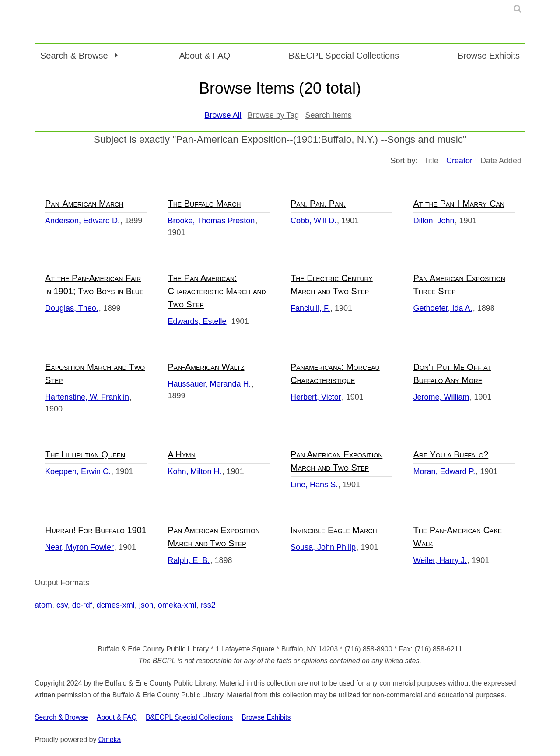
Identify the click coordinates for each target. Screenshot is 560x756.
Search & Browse (61, 717)
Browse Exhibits (489, 56)
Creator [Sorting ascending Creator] (459, 161)
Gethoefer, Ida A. (443, 308)
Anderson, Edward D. (82, 221)
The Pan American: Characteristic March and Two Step (217, 291)
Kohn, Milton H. (195, 471)
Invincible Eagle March (334, 530)
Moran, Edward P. (444, 471)
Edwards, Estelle (197, 321)
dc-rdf (82, 605)
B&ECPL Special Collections (344, 56)
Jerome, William (441, 397)
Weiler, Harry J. (440, 560)
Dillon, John (434, 221)
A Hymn (182, 454)
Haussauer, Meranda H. (210, 384)
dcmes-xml (116, 605)
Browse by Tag (273, 115)
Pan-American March (84, 204)
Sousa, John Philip (323, 547)
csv (62, 605)
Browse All (223, 115)
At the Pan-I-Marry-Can (459, 204)
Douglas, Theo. (72, 308)
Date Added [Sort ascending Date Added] (501, 161)
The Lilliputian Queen (85, 454)
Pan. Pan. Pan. (318, 204)
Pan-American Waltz (206, 367)
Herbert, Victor (316, 397)
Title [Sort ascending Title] (431, 161)
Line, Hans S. (314, 485)
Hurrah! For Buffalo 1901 (96, 530)
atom (43, 605)
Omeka (110, 740)
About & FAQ (205, 56)
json (146, 605)
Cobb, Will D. (313, 221)
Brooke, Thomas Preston (212, 221)
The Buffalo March (205, 204)
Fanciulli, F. (310, 308)
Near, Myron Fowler (79, 547)
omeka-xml (177, 605)
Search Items (328, 115)
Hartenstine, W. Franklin (87, 397)
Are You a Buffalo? (451, 454)
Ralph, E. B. (189, 560)
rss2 (208, 605)
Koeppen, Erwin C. (78, 471)
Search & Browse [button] (75, 56)
